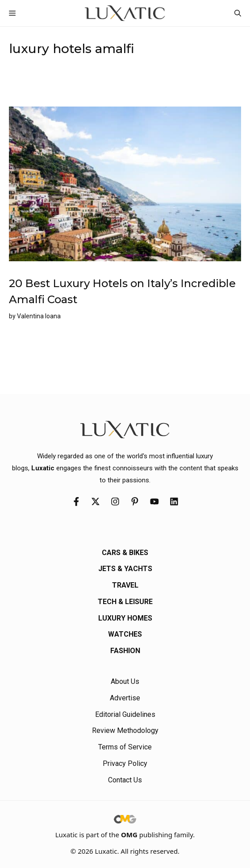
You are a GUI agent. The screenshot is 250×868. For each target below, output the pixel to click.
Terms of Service (125, 747)
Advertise (125, 698)
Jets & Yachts (125, 569)
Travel (125, 585)
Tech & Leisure (125, 602)
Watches (125, 634)
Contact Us (125, 780)
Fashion (125, 651)
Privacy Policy (125, 763)
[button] (238, 13)
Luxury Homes (125, 618)
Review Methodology (125, 730)
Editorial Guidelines (125, 714)
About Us (125, 681)
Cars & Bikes (125, 553)
